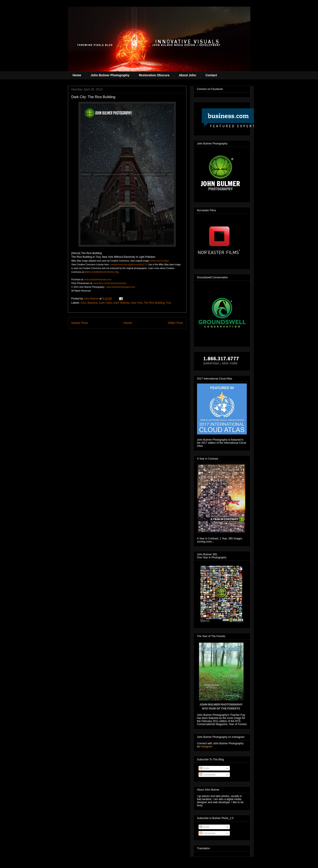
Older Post (175, 323)
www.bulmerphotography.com (121, 287)
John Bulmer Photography (110, 75)
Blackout (93, 303)
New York (137, 303)
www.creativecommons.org (101, 272)
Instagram (206, 746)
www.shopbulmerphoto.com (98, 280)
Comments (207, 775)
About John (188, 75)
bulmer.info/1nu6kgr (159, 261)
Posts (204, 768)
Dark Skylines (122, 303)
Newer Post (80, 323)
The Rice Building (154, 303)
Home (77, 75)
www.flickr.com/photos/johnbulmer (110, 283)
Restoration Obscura (154, 75)
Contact (211, 75)
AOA (83, 303)
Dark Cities (106, 303)
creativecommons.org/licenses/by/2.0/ (128, 265)
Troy (169, 303)
